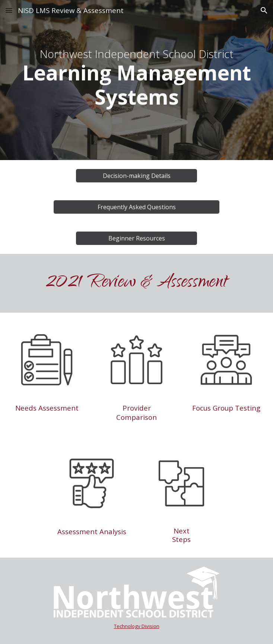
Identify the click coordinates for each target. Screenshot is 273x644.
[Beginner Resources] (136, 238)
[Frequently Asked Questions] (137, 207)
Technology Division (137, 626)
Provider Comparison (136, 413)
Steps (181, 539)
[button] (9, 10)
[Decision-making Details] (136, 176)
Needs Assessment (47, 408)
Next (182, 531)
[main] (136, 80)
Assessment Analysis (92, 531)
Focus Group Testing (226, 408)
